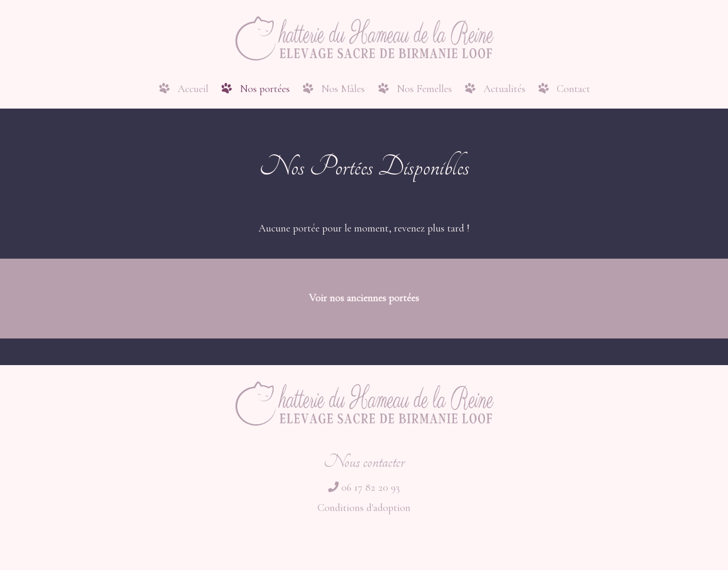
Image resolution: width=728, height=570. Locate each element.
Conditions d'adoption (364, 512)
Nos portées (265, 89)
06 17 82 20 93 (364, 492)
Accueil (193, 89)
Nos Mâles (343, 89)
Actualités (504, 89)
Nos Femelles (424, 89)
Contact (574, 89)
